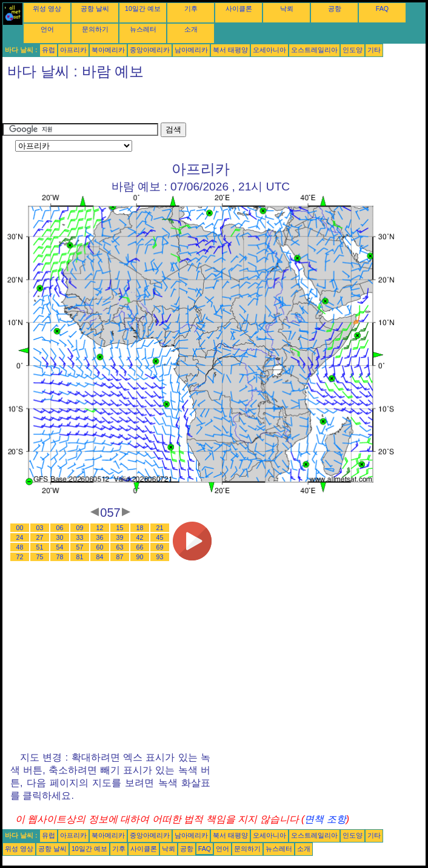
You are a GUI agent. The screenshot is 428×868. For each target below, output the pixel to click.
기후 (191, 8)
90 (140, 557)
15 (120, 528)
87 (120, 557)
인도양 (353, 50)
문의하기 (95, 29)
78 (60, 557)
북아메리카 (108, 50)
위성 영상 (47, 8)
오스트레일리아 (314, 50)
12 (100, 528)
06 (60, 528)
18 (140, 528)
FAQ (382, 8)
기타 (374, 50)
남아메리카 (191, 50)
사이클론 (239, 8)
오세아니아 (269, 50)
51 (40, 547)
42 (140, 537)
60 (100, 547)
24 (20, 537)
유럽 (48, 50)
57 (80, 547)
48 (20, 547)
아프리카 (73, 50)
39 (120, 537)
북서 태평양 (230, 50)
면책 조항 (325, 819)
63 (120, 547)
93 (160, 557)
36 (100, 537)
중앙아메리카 (150, 50)
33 (80, 537)
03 (40, 528)
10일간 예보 (143, 8)
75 (40, 557)
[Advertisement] (144, 104)
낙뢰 (287, 8)
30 (60, 537)
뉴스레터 (143, 29)
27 (40, 537)
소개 (191, 29)
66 (140, 547)
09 (80, 528)
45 (160, 537)
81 (80, 557)
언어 (47, 29)
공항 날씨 (95, 8)
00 (20, 528)
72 (20, 557)
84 (100, 557)
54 (60, 547)
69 (160, 547)
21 (160, 528)
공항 (335, 8)
